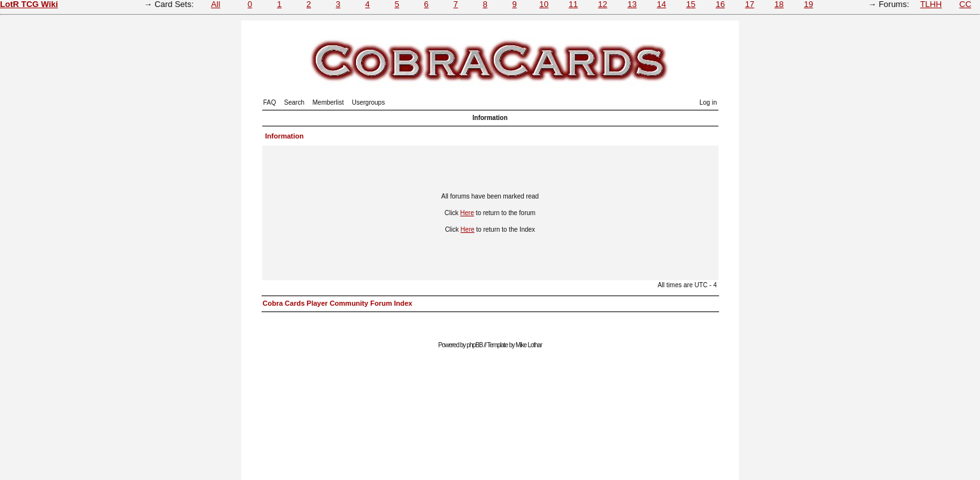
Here (467, 213)
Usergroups (368, 102)
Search (294, 102)
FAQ (270, 102)
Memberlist (328, 102)
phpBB (474, 345)
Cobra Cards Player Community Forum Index (338, 303)
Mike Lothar (529, 345)
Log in (708, 102)
